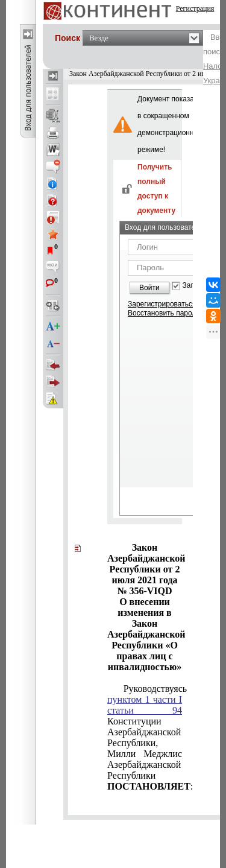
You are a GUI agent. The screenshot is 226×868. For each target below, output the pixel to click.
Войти (149, 288)
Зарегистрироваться (162, 304)
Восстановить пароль (164, 313)
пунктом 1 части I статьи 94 (145, 705)
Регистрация (195, 8)
